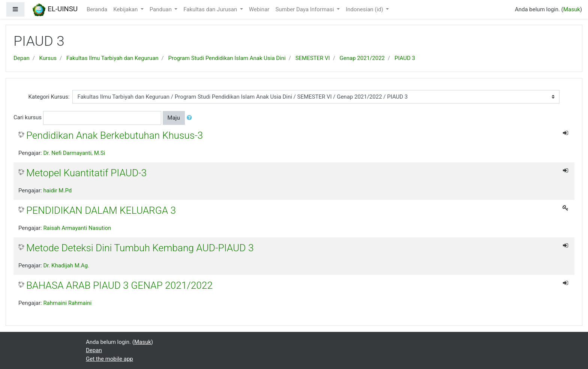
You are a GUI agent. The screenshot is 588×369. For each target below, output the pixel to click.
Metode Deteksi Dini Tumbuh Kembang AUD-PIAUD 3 (140, 248)
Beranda (97, 9)
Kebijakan (126, 9)
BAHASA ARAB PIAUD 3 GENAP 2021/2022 (119, 285)
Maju (174, 118)
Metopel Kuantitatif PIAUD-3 (86, 173)
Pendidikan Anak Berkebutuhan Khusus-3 (115, 135)
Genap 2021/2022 (362, 58)
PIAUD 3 (405, 58)
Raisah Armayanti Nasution (77, 228)
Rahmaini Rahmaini (67, 303)
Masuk (572, 9)
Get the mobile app (109, 359)
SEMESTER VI (313, 58)
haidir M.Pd (57, 190)
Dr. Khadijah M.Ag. (66, 265)
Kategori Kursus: (49, 97)
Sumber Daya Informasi (305, 9)
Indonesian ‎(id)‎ (365, 9)
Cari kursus (28, 117)
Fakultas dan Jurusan (211, 9)
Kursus (48, 58)
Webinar (259, 9)
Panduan (161, 9)
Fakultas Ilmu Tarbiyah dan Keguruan (112, 58)
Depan (22, 58)
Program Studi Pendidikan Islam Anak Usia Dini (227, 58)
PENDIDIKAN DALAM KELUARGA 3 (101, 210)
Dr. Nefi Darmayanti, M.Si (74, 153)
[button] (191, 118)
